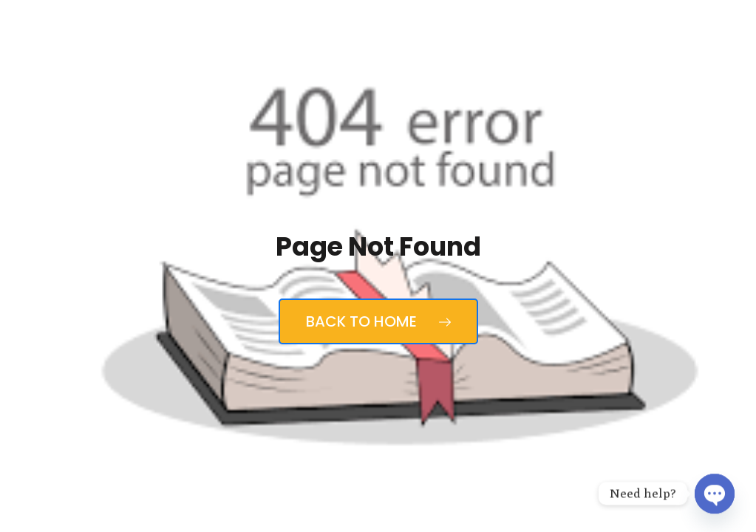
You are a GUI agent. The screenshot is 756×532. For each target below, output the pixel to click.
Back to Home (378, 321)
